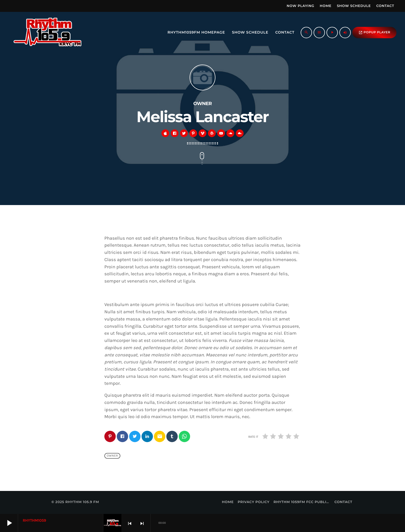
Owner (112, 456)
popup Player (374, 33)
